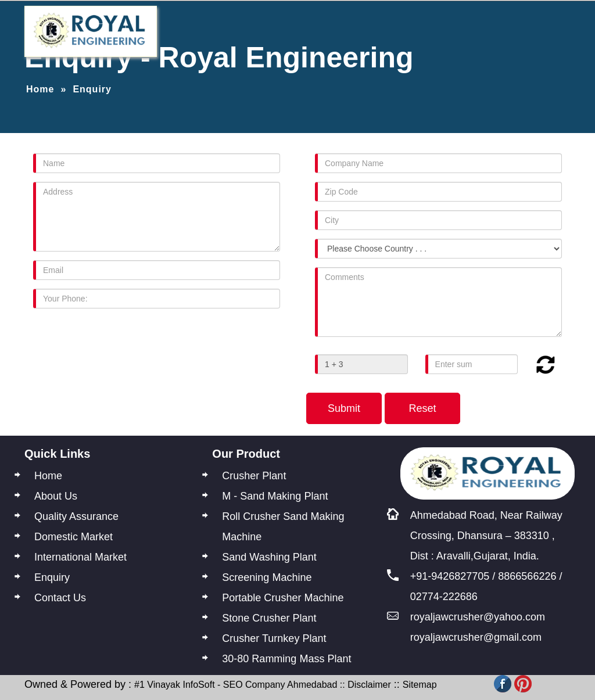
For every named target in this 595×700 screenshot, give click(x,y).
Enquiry (52, 577)
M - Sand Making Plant (275, 496)
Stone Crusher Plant (269, 618)
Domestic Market (74, 537)
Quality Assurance (76, 516)
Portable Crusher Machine (283, 598)
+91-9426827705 (450, 576)
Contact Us (60, 598)
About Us (56, 496)
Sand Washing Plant (269, 557)
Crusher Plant (254, 476)
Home (40, 89)
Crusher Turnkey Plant (274, 638)
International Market (80, 557)
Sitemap (420, 685)
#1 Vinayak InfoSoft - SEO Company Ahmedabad (236, 685)
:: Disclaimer (364, 685)
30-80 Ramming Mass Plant (286, 659)
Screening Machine (267, 577)
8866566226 (527, 576)
